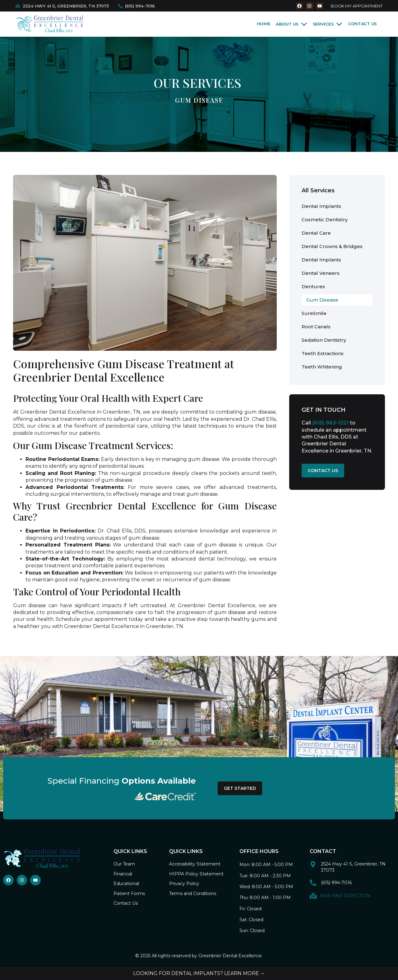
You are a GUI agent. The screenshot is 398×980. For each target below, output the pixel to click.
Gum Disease (322, 300)
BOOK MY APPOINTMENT (357, 6)
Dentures (313, 286)
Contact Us (362, 24)
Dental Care (316, 233)
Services (328, 24)
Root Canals (316, 327)
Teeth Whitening (322, 367)
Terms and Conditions (193, 893)
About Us (291, 24)
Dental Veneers (321, 273)
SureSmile (314, 313)
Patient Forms (129, 893)
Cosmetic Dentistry (325, 220)
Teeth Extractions (323, 353)
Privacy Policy (184, 884)
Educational (126, 884)
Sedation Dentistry (324, 340)
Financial (123, 874)
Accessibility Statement (195, 864)
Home (264, 24)
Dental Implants (321, 206)
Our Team (124, 864)
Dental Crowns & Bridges (332, 246)
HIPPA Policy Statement (196, 874)
